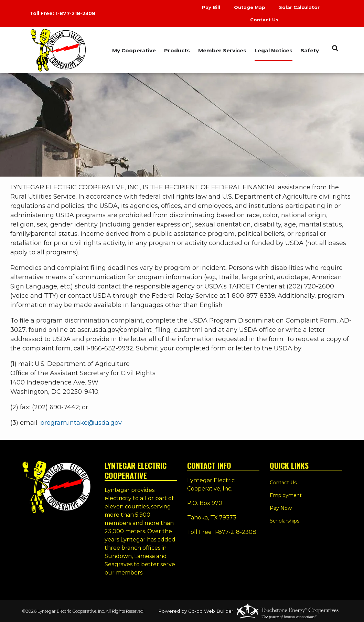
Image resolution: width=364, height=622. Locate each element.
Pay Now (281, 508)
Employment (286, 495)
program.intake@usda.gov (81, 423)
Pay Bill (211, 7)
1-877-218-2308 (75, 13)
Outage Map (250, 7)
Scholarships (285, 521)
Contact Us (264, 20)
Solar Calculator (299, 7)
